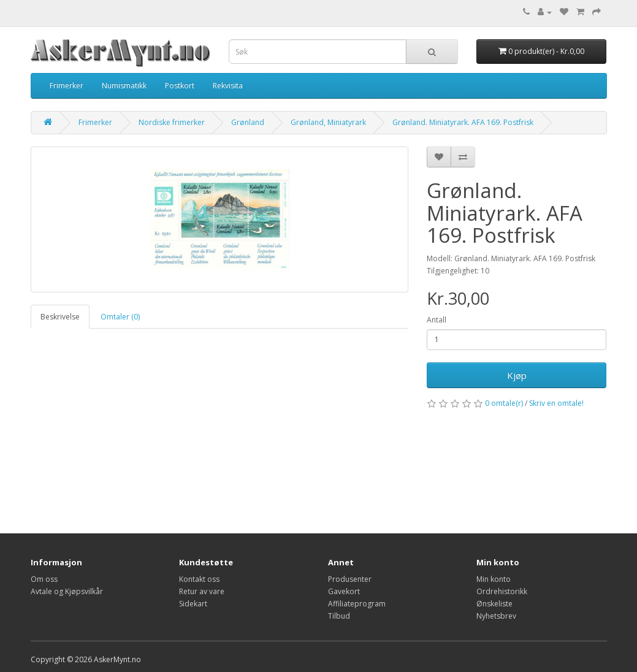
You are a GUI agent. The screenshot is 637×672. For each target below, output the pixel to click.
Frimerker (67, 86)
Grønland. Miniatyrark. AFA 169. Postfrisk (463, 122)
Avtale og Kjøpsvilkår (67, 591)
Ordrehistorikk (502, 591)
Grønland (248, 122)
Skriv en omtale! (556, 403)
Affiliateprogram (357, 604)
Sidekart (193, 604)
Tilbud (339, 616)
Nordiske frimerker (172, 122)
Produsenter (350, 579)
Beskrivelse (60, 317)
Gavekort (344, 591)
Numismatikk (124, 86)
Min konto (494, 579)
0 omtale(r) (504, 403)
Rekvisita (228, 86)
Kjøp (517, 375)
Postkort (180, 86)
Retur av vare (202, 591)
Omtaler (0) (120, 317)
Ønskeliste (494, 604)
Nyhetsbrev (496, 616)
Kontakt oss (199, 579)
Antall (437, 320)
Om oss (44, 579)
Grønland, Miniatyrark (328, 122)
